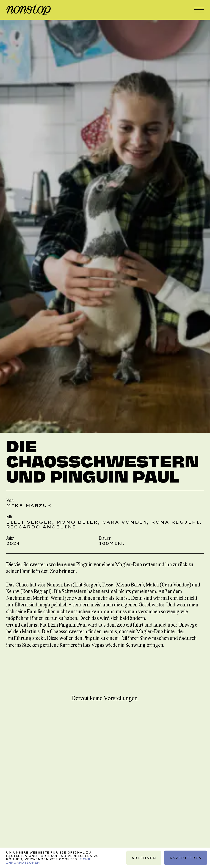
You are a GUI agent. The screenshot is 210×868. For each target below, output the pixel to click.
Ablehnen (144, 858)
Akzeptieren (186, 858)
